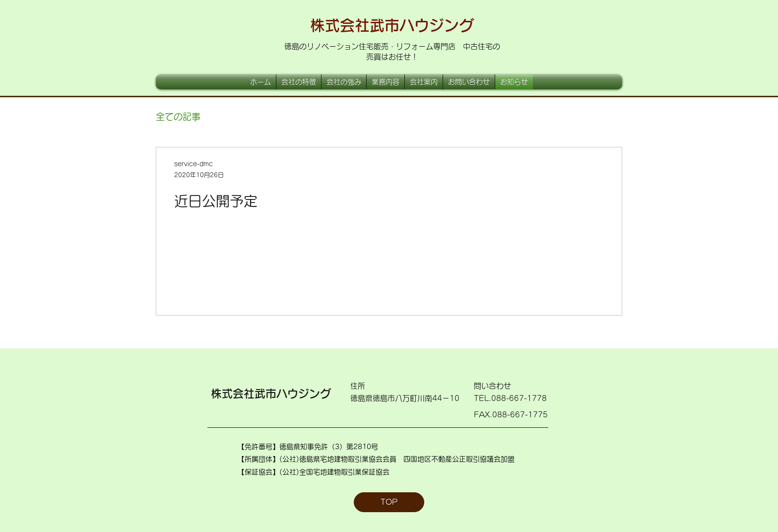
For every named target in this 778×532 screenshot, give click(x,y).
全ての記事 (178, 117)
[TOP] (389, 502)
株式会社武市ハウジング (392, 25)
